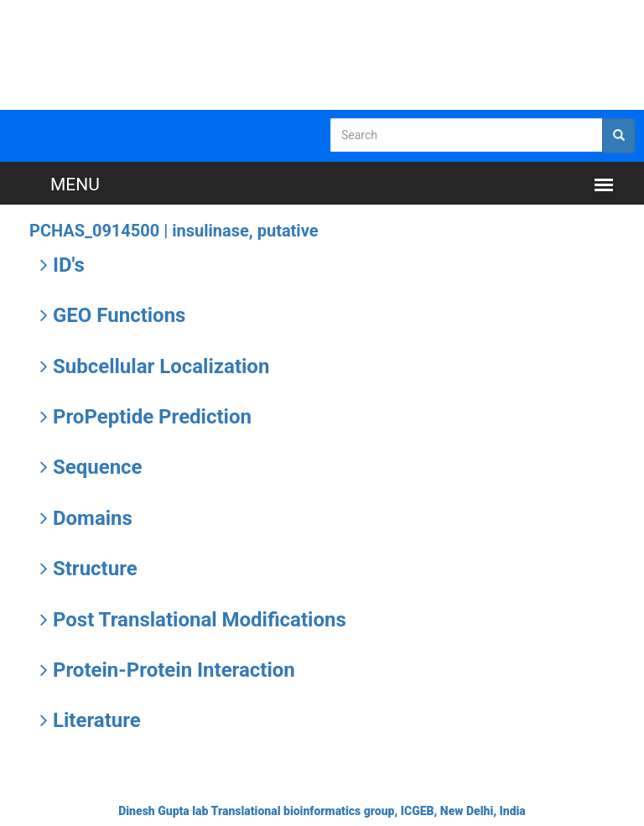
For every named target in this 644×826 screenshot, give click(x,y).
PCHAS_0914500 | (174, 231)
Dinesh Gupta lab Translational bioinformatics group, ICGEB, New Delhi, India (322, 811)
